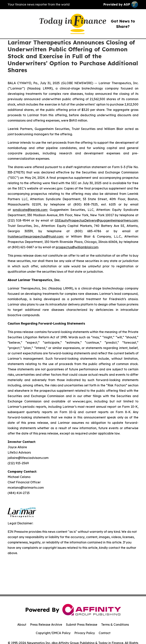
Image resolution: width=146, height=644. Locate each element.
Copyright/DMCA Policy (53, 633)
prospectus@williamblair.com (77, 247)
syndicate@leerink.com (30, 210)
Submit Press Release (82, 625)
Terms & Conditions (115, 625)
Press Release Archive (46, 625)
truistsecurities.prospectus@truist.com (35, 236)
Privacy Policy (85, 633)
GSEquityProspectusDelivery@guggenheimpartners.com (96, 220)
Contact (105, 633)
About (22, 625)
